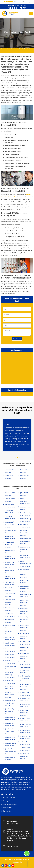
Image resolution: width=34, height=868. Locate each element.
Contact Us (7, 811)
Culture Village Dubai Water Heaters (25, 619)
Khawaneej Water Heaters (10, 557)
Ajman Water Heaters (9, 477)
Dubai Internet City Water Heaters (25, 572)
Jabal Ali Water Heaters (25, 494)
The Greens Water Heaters (10, 615)
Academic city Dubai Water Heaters (25, 756)
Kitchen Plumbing (9, 797)
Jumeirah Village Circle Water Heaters (10, 711)
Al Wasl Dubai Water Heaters (25, 694)
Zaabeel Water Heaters (10, 500)
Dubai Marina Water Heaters (25, 556)
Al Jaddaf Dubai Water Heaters (25, 731)
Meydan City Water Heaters (10, 682)
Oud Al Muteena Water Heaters (10, 650)
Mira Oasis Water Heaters (11, 494)
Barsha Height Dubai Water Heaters (25, 656)
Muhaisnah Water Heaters (11, 532)
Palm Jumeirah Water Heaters (10, 638)
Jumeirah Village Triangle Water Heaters (10, 703)
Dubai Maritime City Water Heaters (25, 549)
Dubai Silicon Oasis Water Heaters (24, 533)
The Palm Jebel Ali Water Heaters (10, 602)
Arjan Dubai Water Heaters (25, 663)
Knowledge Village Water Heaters (9, 695)
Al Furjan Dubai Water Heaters (25, 743)
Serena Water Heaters (10, 621)
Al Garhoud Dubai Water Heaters (26, 737)
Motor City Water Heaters (11, 668)
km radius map (17, 368)
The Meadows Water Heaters (10, 517)
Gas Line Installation (10, 804)
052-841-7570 (17, 8)
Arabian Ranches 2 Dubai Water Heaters (25, 678)
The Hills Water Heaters (10, 609)
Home (3, 49)
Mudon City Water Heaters (10, 662)
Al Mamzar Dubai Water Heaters (26, 726)
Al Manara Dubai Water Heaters (25, 720)
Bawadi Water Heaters (25, 649)
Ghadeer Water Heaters (10, 552)
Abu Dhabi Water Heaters (11, 471)
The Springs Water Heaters (10, 512)
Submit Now (17, 339)
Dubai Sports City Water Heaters (26, 520)
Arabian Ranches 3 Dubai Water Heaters (25, 670)
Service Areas (8, 808)
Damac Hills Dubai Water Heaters (24, 611)
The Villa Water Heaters (10, 589)
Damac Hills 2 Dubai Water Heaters (25, 603)
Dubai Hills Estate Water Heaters (25, 580)
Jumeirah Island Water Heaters (10, 738)
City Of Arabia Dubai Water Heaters (25, 628)
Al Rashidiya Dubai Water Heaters (24, 713)
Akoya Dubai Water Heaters (10, 537)
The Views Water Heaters (11, 595)
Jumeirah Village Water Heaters (10, 718)
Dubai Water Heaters (24, 471)
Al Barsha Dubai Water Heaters (25, 749)
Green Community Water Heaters (25, 501)
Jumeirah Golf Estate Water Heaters (10, 524)
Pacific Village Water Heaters (10, 644)
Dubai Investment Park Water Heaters (26, 564)
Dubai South (11, 49)
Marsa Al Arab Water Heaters (10, 688)
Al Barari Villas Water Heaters (10, 563)
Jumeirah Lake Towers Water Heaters (10, 731)
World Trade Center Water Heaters (10, 570)
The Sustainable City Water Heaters (10, 544)
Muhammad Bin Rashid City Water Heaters (10, 675)
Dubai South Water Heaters (25, 526)
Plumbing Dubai (17, 862)
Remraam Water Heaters (11, 627)
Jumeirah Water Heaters (10, 758)
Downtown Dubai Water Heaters (26, 596)
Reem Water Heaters (9, 632)
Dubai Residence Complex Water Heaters (26, 541)
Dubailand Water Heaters (25, 508)
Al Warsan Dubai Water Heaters (25, 700)
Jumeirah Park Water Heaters (10, 724)
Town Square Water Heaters (10, 583)
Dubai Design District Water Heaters (25, 589)
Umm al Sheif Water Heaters (10, 577)
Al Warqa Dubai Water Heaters (25, 706)
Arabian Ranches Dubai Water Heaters (25, 687)
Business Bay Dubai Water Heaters (24, 636)
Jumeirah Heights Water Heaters (11, 744)
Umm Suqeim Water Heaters (10, 506)
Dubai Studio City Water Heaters (26, 514)
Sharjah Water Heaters (25, 477)
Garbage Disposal (9, 801)
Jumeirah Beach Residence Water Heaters (11, 751)
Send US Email (12, 846)
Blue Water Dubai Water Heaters (26, 643)
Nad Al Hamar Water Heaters (10, 656)
